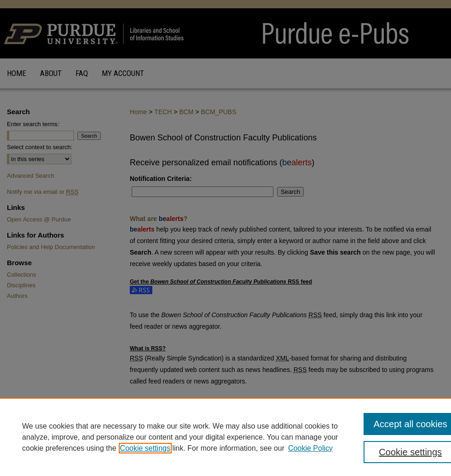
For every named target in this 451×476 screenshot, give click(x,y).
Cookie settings (145, 448)
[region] (225, 437)
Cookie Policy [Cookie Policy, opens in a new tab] (310, 448)
